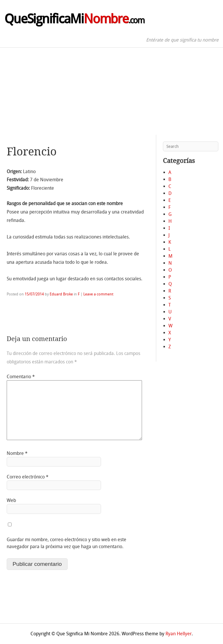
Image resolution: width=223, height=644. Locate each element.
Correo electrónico (28, 477)
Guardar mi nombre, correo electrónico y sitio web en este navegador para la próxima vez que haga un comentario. (66, 543)
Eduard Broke (61, 294)
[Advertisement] (111, 91)
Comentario (21, 377)
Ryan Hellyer (179, 634)
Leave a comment (98, 294)
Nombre (17, 453)
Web (11, 500)
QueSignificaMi (74, 19)
